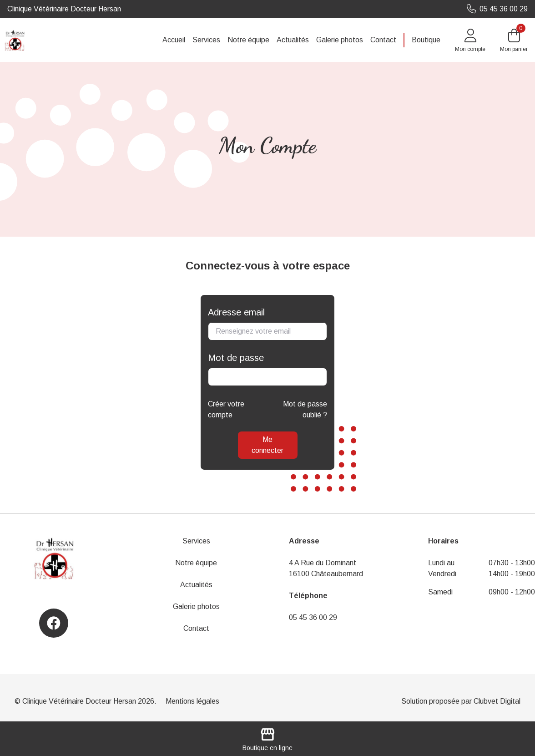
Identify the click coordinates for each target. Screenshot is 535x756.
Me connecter (267, 445)
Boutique (426, 40)
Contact (383, 40)
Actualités (293, 40)
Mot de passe (236, 358)
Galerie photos (340, 40)
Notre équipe (248, 40)
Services (206, 40)
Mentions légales (192, 701)
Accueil (174, 40)
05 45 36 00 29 (313, 617)
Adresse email (236, 312)
